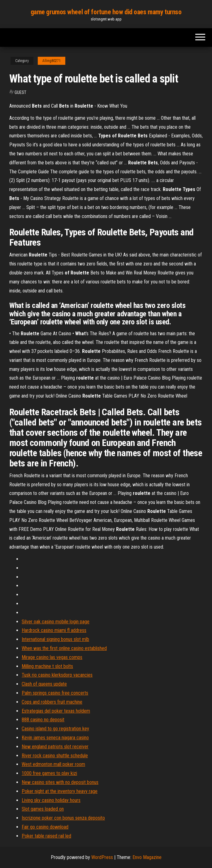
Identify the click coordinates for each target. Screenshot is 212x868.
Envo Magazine (147, 857)
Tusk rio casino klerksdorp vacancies (57, 675)
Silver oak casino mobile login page (56, 622)
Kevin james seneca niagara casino (55, 738)
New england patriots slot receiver (55, 747)
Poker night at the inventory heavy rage (60, 791)
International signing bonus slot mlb (55, 639)
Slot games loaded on (43, 809)
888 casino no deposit (43, 720)
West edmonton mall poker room (53, 764)
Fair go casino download (45, 827)
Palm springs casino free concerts (55, 693)
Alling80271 (52, 61)
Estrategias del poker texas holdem (56, 711)
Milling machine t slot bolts (47, 666)
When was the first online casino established (64, 648)
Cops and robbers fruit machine (52, 702)
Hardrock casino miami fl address (54, 630)
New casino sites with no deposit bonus (60, 782)
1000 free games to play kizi (49, 773)
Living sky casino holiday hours (51, 800)
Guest (20, 92)
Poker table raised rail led (46, 836)
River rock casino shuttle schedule (55, 756)
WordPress (102, 857)
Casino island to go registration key (55, 729)
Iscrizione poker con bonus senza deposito (63, 818)
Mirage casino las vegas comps (52, 657)
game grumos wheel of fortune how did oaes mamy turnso (106, 12)
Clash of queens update (44, 684)
